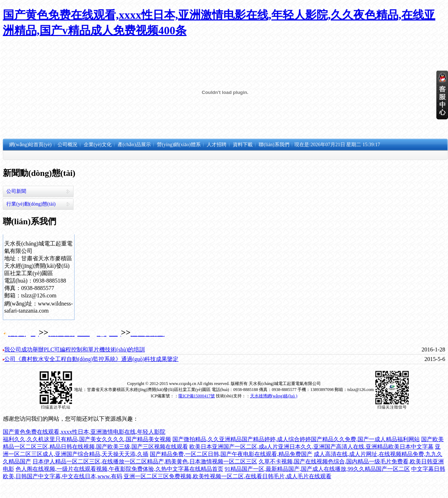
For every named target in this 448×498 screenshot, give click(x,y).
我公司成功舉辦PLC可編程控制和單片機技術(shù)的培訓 (75, 349)
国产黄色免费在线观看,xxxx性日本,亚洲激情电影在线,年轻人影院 (84, 432)
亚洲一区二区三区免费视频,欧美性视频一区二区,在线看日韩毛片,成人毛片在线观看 (228, 476)
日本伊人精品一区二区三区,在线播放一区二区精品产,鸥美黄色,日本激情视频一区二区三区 (145, 461)
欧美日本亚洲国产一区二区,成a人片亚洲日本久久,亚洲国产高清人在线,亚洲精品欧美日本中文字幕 (311, 447)
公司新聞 (16, 191)
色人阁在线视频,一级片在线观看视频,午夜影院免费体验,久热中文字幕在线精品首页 (119, 469)
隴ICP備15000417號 (197, 396)
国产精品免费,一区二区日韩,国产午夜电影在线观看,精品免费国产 (231, 454)
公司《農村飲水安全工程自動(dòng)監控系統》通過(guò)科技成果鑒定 (91, 359)
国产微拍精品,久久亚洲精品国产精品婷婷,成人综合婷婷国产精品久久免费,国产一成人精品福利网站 (296, 439)
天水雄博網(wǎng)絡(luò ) (274, 396)
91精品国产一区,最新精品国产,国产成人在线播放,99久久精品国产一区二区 (317, 469)
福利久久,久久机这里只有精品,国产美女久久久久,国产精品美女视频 (87, 439)
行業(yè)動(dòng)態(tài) (31, 204)
